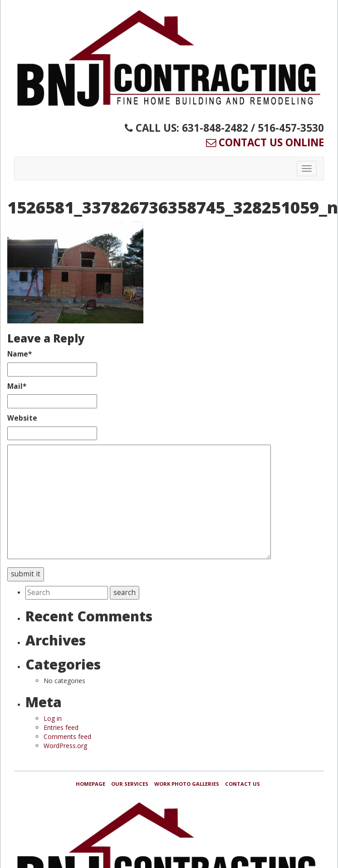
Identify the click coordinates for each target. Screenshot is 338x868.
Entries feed (61, 727)
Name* (20, 354)
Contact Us (242, 784)
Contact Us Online (265, 142)
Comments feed (67, 737)
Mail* (17, 386)
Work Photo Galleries (187, 784)
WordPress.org (65, 746)
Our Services (130, 784)
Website (22, 418)
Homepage (91, 784)
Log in (53, 718)
